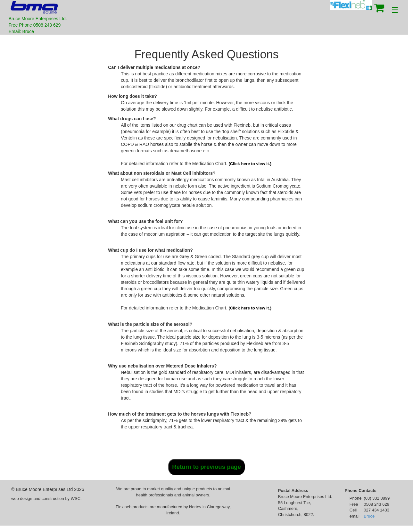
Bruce (369, 516)
